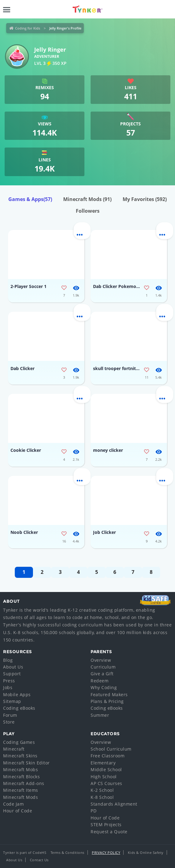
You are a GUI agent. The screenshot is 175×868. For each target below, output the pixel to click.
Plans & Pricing (107, 701)
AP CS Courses (106, 783)
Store (9, 722)
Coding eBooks (19, 708)
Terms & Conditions (67, 852)
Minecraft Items (21, 790)
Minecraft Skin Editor (26, 763)
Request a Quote (109, 832)
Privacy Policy (106, 852)
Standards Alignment (114, 804)
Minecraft (14, 749)
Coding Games (19, 742)
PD (94, 811)
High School (104, 777)
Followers (88, 211)
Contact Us (39, 860)
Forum (10, 715)
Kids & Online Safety (146, 852)
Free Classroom (108, 756)
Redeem (100, 681)
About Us (13, 667)
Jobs (8, 687)
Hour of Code (18, 811)
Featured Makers (109, 694)
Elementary (103, 763)
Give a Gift (102, 674)
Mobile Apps (17, 694)
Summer (100, 715)
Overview (101, 660)
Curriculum (103, 667)
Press (9, 681)
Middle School (106, 769)
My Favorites (145, 199)
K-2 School (102, 790)
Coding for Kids (28, 28)
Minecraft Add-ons (24, 783)
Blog (8, 660)
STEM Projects (106, 825)
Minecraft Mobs (20, 769)
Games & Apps (30, 199)
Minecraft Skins (20, 756)
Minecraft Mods (87, 199)
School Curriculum (111, 749)
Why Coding (104, 687)
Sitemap (12, 701)
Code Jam (13, 804)
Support (12, 674)
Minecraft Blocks (21, 777)
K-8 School (102, 797)
